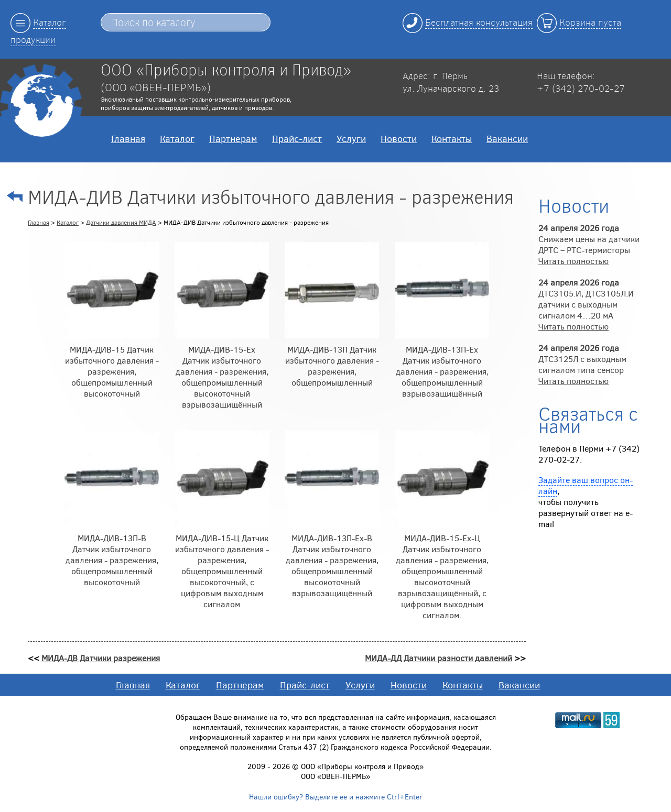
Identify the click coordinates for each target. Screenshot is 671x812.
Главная (128, 138)
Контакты (452, 138)
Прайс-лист (297, 138)
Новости (399, 138)
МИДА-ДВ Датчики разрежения (101, 658)
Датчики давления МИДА (121, 222)
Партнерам (233, 138)
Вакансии (507, 138)
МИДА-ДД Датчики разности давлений (439, 658)
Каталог (177, 138)
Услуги (351, 138)
